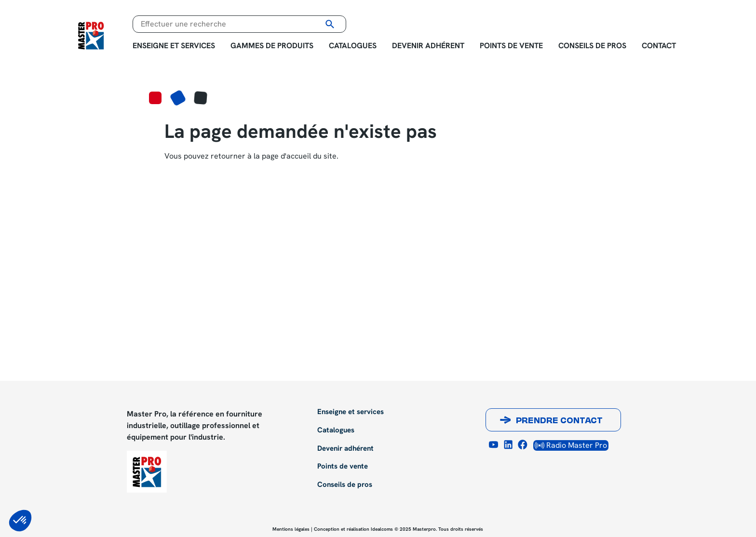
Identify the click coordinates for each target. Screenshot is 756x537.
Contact (659, 46)
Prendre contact (559, 421)
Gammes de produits (272, 46)
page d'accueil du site (299, 156)
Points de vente (511, 46)
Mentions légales (291, 529)
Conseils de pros (592, 46)
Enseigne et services (174, 46)
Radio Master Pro (571, 445)
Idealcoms (382, 529)
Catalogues (353, 46)
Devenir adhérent (428, 46)
